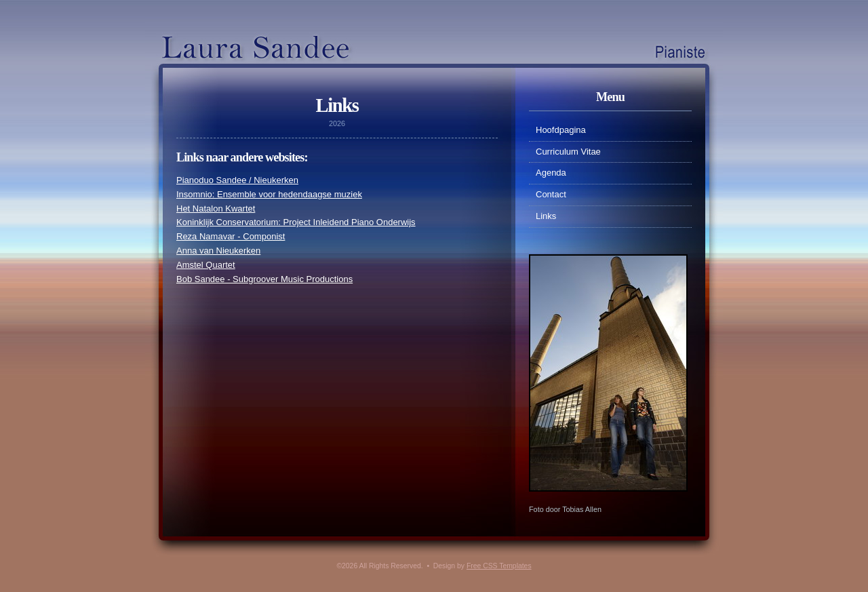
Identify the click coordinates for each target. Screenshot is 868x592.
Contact (551, 194)
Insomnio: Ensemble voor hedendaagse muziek (269, 194)
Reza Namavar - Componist (231, 236)
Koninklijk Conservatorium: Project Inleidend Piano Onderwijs (296, 222)
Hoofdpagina (561, 130)
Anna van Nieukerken (218, 251)
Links (546, 216)
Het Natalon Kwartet (216, 209)
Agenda (551, 173)
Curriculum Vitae (568, 152)
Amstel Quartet (206, 265)
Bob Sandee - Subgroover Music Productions (264, 279)
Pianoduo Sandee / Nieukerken (237, 180)
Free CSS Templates (499, 566)
